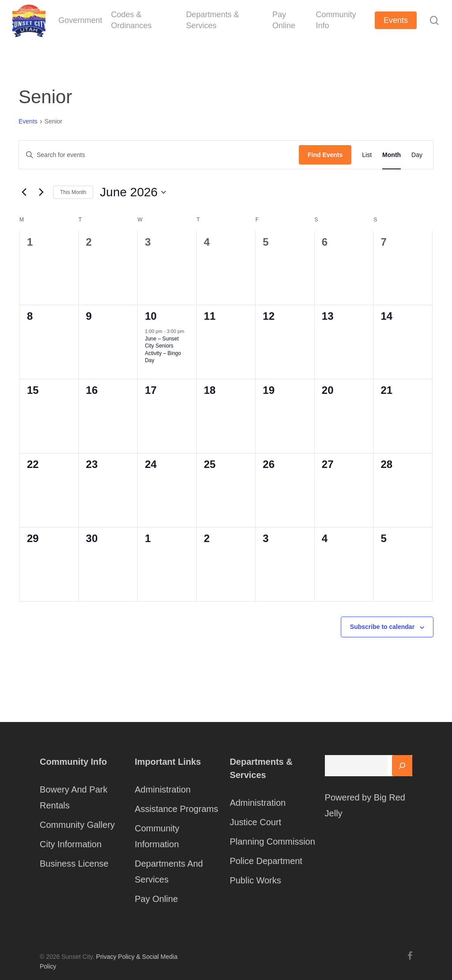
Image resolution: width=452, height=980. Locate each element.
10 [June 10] (151, 316)
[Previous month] (24, 192)
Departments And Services (169, 872)
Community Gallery (77, 825)
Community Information (157, 836)
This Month (73, 192)
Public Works (255, 880)
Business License (74, 864)
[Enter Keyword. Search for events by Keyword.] (159, 155)
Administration (163, 789)
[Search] (402, 766)
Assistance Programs (176, 809)
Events (28, 121)
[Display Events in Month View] (392, 155)
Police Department (266, 861)
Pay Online (156, 899)
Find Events (325, 155)
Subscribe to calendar (382, 627)
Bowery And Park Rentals (73, 797)
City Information (71, 844)
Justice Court (255, 822)
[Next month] (41, 192)
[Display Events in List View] (367, 155)
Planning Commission (272, 842)
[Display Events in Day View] (417, 155)
